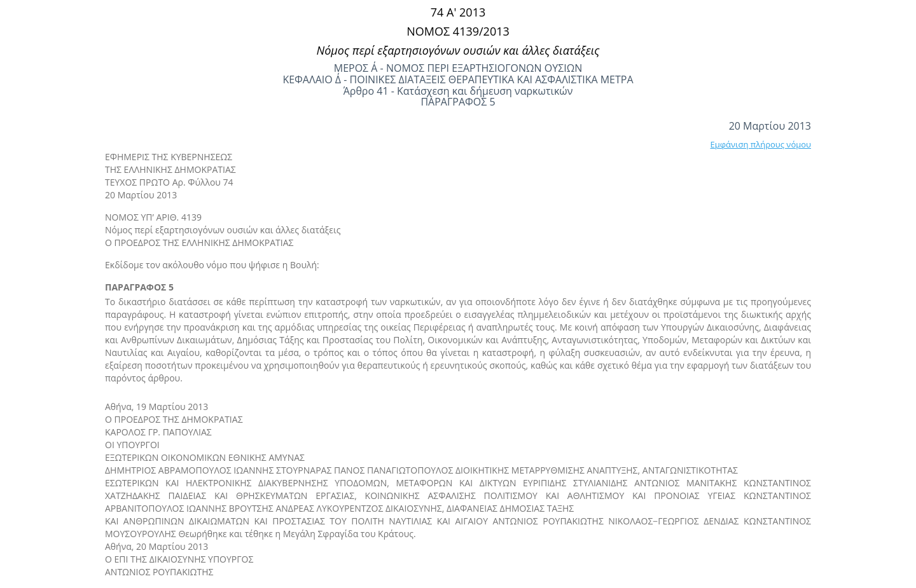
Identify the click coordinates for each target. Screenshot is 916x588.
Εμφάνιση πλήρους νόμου (760, 144)
